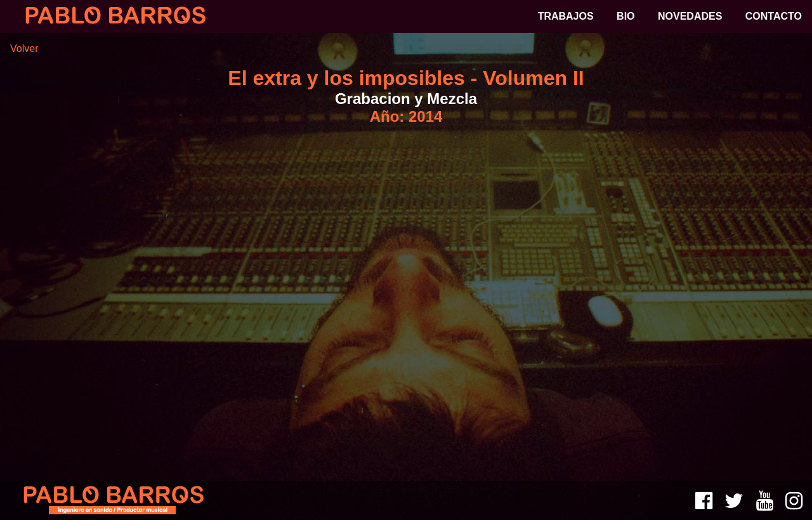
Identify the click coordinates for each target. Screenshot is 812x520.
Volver (24, 49)
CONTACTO (774, 16)
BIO (625, 16)
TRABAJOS (566, 16)
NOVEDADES (690, 16)
